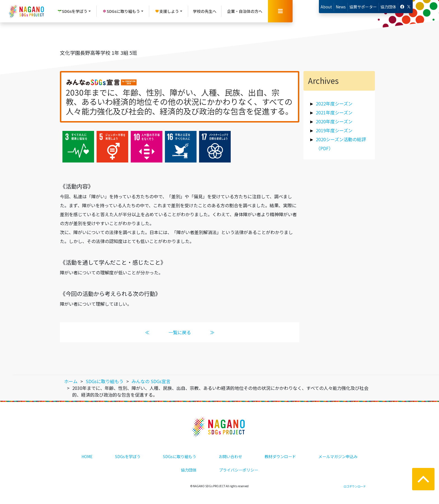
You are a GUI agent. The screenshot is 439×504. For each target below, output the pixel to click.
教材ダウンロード (280, 456)
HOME (87, 456)
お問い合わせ (230, 456)
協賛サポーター (363, 7)
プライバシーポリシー (239, 470)
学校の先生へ (205, 11)
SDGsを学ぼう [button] (72, 11)
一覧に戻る (180, 332)
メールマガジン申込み (338, 456)
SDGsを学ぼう (128, 456)
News (341, 7)
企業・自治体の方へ (245, 11)
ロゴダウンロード (355, 486)
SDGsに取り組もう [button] (121, 11)
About (326, 7)
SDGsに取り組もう (180, 456)
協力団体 (388, 7)
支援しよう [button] (167, 11)
